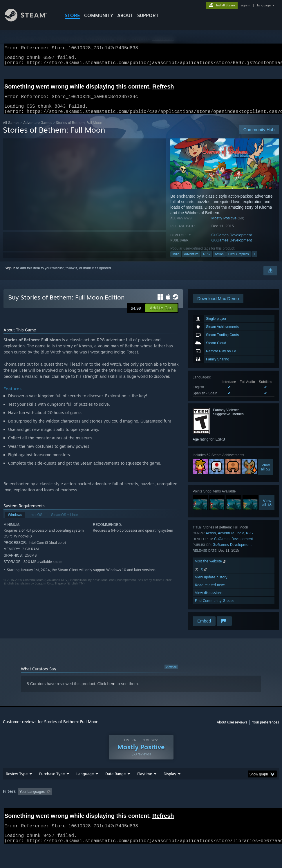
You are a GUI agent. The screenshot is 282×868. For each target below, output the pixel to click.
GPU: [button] (9, 815)
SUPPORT (148, 15)
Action (219, 261)
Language (85, 789)
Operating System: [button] (226, 807)
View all (171, 674)
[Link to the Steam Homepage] (30, 20)
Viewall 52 (266, 474)
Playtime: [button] (136, 807)
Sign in (10, 275)
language (264, 5)
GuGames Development (232, 242)
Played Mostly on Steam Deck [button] (177, 807)
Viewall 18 (267, 510)
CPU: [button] (255, 807)
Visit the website (211, 568)
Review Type (17, 789)
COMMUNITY (99, 15)
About (125, 15)
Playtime (145, 789)
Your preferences (266, 729)
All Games (11, 130)
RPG (207, 261)
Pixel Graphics (239, 261)
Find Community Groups (215, 608)
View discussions (209, 600)
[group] (141, 811)
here (111, 691)
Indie (176, 261)
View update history (211, 584)
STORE (72, 15)
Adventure (191, 261)
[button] (161, 315)
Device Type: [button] (34, 815)
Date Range (115, 789)
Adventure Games (38, 130)
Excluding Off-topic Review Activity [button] (91, 807)
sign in (245, 5)
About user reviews (232, 729)
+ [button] (254, 261)
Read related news (210, 592)
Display (170, 789)
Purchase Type (52, 789)
